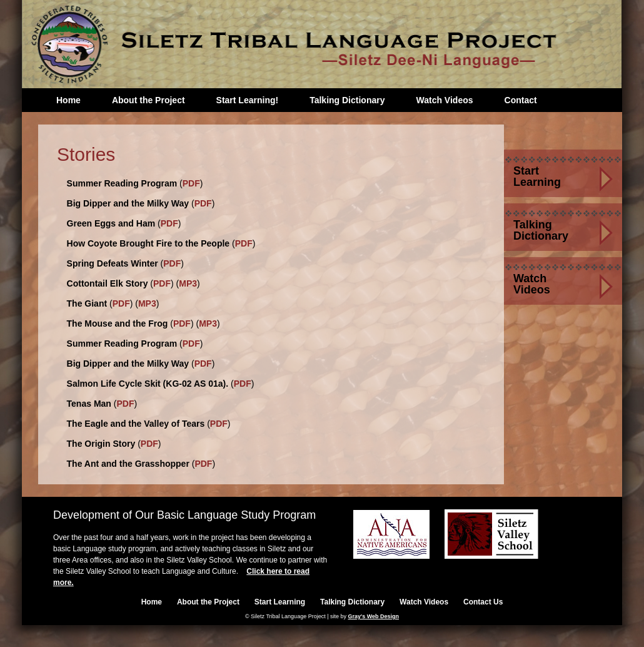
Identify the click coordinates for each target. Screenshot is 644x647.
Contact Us (483, 602)
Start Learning (537, 176)
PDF (191, 183)
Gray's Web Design (374, 616)
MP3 (188, 283)
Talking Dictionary (347, 100)
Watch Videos (444, 100)
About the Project (148, 100)
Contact (521, 100)
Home (68, 100)
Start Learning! (248, 100)
